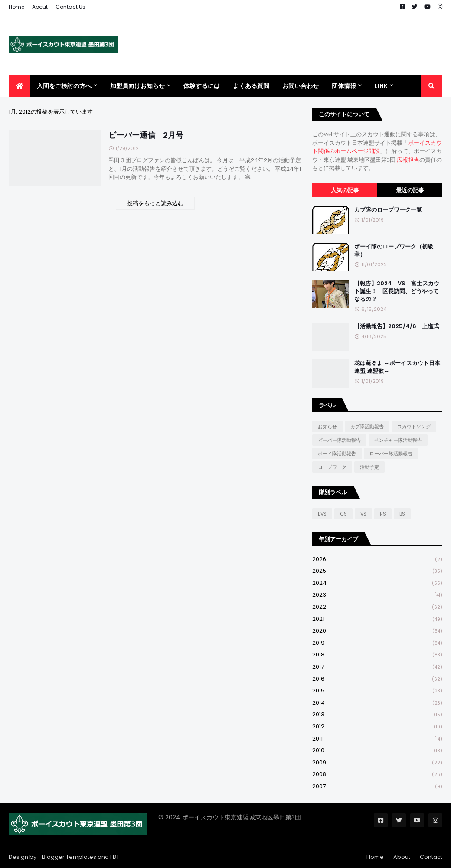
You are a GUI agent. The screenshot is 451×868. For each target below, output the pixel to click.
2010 (377, 751)
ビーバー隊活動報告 (339, 440)
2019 (377, 643)
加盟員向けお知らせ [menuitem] (137, 86)
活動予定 (369, 467)
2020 (377, 631)
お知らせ (327, 427)
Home (16, 7)
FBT (115, 857)
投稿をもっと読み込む (155, 203)
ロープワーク (332, 467)
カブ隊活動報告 (367, 427)
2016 (377, 679)
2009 (377, 763)
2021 (377, 619)
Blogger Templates (69, 857)
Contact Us (70, 7)
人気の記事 (345, 190)
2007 (377, 786)
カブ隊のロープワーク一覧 (388, 210)
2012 (377, 727)
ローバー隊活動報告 (391, 454)
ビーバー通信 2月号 (146, 135)
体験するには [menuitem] (202, 86)
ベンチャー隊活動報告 (398, 440)
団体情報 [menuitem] (344, 86)
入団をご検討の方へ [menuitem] (64, 86)
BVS (322, 514)
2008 (377, 775)
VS (363, 514)
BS (402, 514)
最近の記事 (410, 190)
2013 (377, 715)
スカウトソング (414, 427)
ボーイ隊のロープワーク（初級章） (394, 251)
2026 (377, 560)
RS (383, 514)
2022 (377, 607)
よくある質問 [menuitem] (251, 86)
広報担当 (408, 160)
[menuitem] (20, 86)
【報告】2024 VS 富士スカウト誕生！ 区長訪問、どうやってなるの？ (397, 291)
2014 (377, 703)
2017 (377, 667)
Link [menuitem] (381, 86)
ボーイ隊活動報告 (337, 454)
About (40, 7)
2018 (377, 655)
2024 (377, 583)
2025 (377, 571)
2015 (377, 691)
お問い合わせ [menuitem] (301, 86)
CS (343, 514)
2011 (377, 739)
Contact (431, 857)
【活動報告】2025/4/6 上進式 (397, 326)
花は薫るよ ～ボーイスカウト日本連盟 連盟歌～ (397, 367)
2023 (377, 595)
